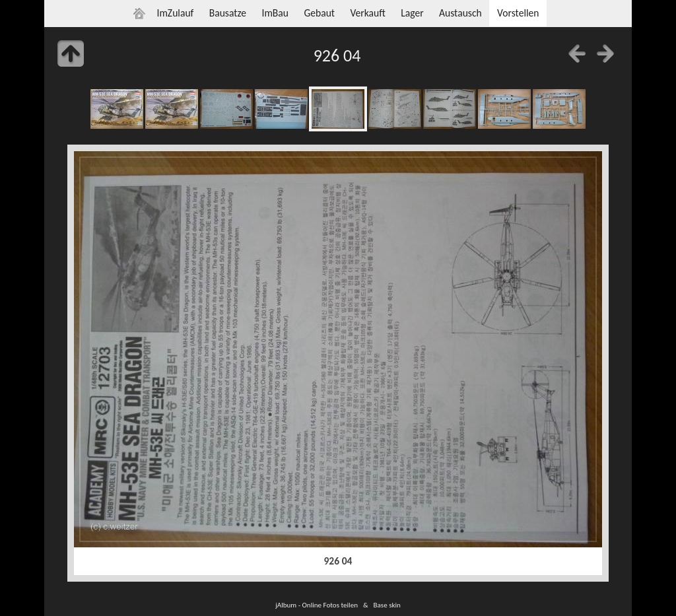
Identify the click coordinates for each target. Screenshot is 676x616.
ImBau (275, 13)
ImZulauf (175, 13)
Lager (412, 13)
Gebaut (319, 13)
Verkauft (367, 13)
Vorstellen (518, 13)
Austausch (460, 13)
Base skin (387, 605)
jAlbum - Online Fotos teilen (317, 605)
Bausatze (228, 13)
